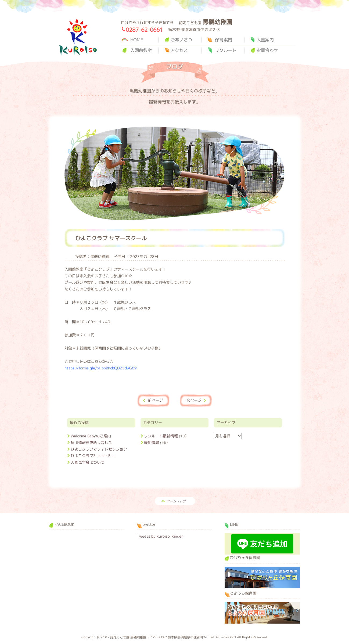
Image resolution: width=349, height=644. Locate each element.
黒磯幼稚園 (78, 37)
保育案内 (224, 40)
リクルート (226, 50)
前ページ (155, 400)
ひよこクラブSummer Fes (93, 456)
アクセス (179, 50)
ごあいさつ (181, 40)
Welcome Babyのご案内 (91, 436)
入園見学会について (88, 462)
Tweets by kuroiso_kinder (160, 536)
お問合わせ (267, 50)
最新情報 (152, 442)
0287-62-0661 (144, 30)
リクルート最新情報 (161, 436)
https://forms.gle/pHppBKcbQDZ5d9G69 (101, 368)
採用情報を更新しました (91, 442)
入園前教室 (141, 50)
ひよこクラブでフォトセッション (99, 449)
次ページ (194, 400)
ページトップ (176, 501)
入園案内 (265, 40)
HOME (137, 40)
